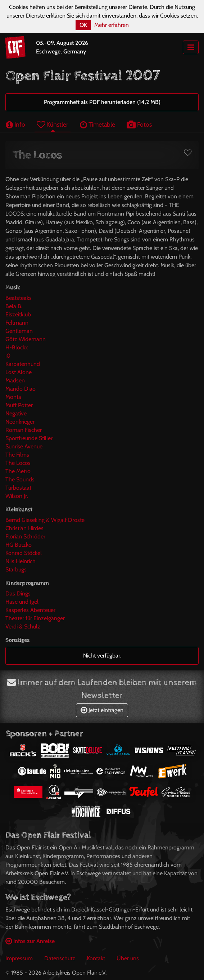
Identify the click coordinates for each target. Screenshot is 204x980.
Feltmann (17, 323)
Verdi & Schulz (23, 626)
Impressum (19, 958)
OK (83, 25)
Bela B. (14, 306)
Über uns (128, 958)
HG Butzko (19, 545)
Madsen (15, 380)
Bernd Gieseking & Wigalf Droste (45, 520)
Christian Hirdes (24, 528)
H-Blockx (17, 347)
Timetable (98, 124)
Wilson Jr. (17, 496)
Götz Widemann (26, 339)
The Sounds (20, 479)
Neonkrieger (20, 422)
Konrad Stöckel (24, 553)
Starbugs (16, 569)
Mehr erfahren (112, 25)
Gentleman (19, 331)
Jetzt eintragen (102, 710)
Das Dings (18, 593)
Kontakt (96, 958)
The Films (17, 455)
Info (15, 124)
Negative (16, 413)
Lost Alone (19, 372)
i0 (8, 356)
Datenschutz (60, 958)
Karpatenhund (23, 364)
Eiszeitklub (18, 314)
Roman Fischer (24, 430)
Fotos (139, 124)
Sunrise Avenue (24, 446)
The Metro (18, 471)
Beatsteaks (19, 298)
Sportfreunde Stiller (29, 438)
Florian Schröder (25, 536)
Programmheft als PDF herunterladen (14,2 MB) (102, 102)
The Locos (18, 463)
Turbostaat (18, 488)
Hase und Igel (22, 602)
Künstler (53, 124)
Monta (13, 397)
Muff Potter (19, 405)
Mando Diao (21, 389)
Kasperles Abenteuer (30, 610)
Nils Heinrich (21, 561)
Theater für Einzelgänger (35, 618)
